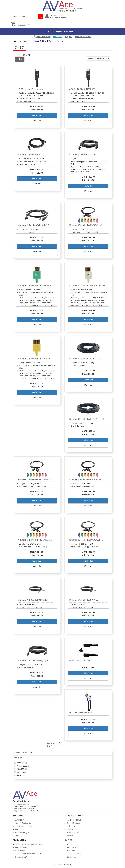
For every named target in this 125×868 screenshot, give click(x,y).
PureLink (21, 775)
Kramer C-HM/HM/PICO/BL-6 (86, 225)
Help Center (72, 851)
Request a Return (74, 854)
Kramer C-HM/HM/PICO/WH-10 (87, 286)
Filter (20, 59)
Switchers (71, 826)
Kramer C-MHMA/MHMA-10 (33, 225)
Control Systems (73, 823)
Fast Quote (69, 32)
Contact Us (71, 857)
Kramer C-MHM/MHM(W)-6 (33, 661)
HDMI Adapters (73, 833)
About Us (70, 844)
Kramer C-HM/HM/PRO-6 (83, 600)
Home (15, 41)
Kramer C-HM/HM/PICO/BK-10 (35, 479)
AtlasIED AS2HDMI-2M (31, 89)
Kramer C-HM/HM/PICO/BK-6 (86, 479)
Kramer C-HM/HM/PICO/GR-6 (34, 286)
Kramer (21, 763)
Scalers (70, 829)
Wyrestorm (20, 820)
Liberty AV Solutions (23, 826)
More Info (37, 121)
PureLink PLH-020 (79, 661)
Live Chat (58, 37)
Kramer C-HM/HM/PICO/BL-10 (35, 540)
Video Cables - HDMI (43, 41)
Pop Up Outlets (21, 847)
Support (68, 37)
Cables (26, 41)
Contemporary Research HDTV (28, 854)
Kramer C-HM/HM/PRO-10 (33, 600)
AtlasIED (21, 769)
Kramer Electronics (23, 823)
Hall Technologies (22, 833)
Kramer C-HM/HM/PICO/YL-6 (34, 359)
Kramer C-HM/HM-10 (30, 155)
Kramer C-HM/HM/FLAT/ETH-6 (87, 419)
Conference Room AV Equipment (29, 844)
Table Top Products (74, 820)
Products (59, 32)
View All (18, 836)
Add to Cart (37, 115)
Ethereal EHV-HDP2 (81, 712)
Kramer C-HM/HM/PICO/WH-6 (86, 540)
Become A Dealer (83, 37)
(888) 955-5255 (18, 811)
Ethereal (20, 772)
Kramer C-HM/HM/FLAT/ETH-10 (87, 359)
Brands (51, 32)
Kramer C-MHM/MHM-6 (83, 155)
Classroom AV (21, 857)
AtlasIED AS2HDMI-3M (82, 89)
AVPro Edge (22, 766)
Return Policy (72, 847)
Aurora (18, 829)
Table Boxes (20, 851)
